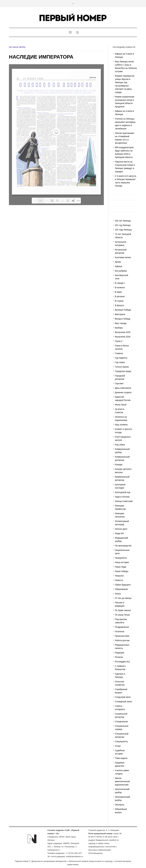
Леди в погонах (122, 497)
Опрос (118, 594)
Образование (121, 589)
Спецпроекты (121, 741)
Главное (119, 353)
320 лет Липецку (123, 221)
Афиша (119, 266)
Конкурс (119, 465)
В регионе (120, 296)
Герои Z (119, 341)
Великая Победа (123, 310)
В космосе (120, 287)
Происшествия (122, 636)
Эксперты (120, 805)
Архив (118, 262)
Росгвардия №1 (123, 662)
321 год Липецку (123, 225)
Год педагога (121, 358)
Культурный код (123, 492)
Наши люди (121, 567)
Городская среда (123, 371)
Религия (119, 657)
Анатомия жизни (123, 257)
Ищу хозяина (121, 425)
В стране (119, 301)
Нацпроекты (121, 558)
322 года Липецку (123, 230)
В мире (118, 292)
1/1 (41, 201)
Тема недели (121, 758)
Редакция (120, 653)
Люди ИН (119, 533)
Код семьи (120, 445)
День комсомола (123, 388)
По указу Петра (17, 47)
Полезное (120, 631)
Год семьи (120, 362)
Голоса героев (122, 367)
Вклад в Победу (123, 319)
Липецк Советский (124, 501)
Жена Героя (121, 405)
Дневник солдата (123, 392)
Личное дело (121, 529)
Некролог (120, 576)
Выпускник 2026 (123, 337)
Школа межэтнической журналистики (122, 781)
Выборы (119, 328)
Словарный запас (124, 702)
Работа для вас (122, 640)
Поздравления (122, 627)
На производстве (123, 546)
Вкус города (121, 323)
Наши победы (122, 571)
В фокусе (119, 305)
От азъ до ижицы (123, 598)
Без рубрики (121, 271)
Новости (119, 580)
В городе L (120, 283)
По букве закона (123, 610)
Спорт (118, 746)
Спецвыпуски (121, 721)
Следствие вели (123, 697)
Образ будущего (123, 585)
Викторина (120, 314)
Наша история (122, 562)
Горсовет (119, 383)
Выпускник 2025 (123, 332)
